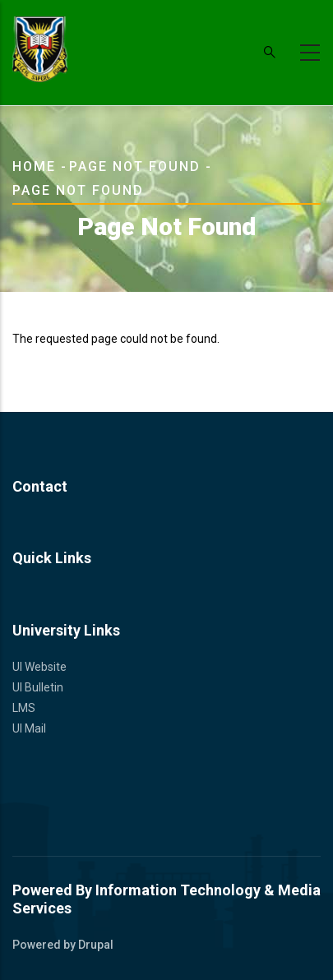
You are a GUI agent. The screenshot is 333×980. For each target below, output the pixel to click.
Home (34, 166)
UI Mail (29, 728)
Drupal (96, 945)
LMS (24, 708)
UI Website (39, 667)
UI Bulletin (38, 687)
